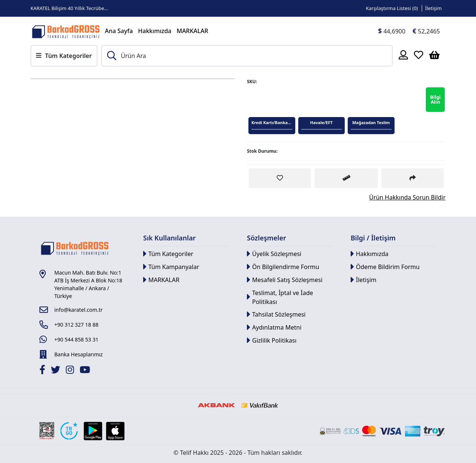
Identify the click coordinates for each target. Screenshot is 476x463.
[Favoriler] (419, 55)
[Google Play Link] (93, 431)
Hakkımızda (155, 31)
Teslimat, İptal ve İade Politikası (280, 297)
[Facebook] (43, 371)
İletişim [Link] (433, 8)
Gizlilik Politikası (272, 341)
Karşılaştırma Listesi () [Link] (392, 8)
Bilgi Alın (435, 99)
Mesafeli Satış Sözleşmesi (285, 280)
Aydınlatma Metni (274, 328)
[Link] (66, 31)
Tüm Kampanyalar (171, 267)
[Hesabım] (403, 55)
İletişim (364, 280)
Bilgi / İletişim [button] (373, 238)
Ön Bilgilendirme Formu (283, 267)
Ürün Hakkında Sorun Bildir (407, 197)
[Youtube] (86, 371)
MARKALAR (192, 31)
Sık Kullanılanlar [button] (169, 238)
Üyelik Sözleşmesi (274, 254)
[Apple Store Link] (115, 431)
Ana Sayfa (119, 31)
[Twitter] (57, 371)
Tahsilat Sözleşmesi (276, 315)
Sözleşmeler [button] (266, 238)
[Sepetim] (434, 55)
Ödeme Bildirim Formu (385, 267)
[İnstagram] (71, 371)
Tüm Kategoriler (168, 254)
